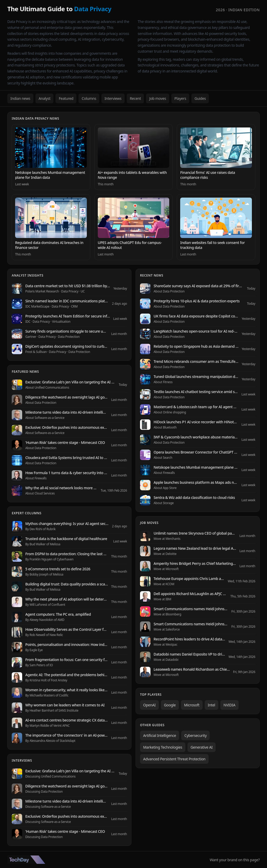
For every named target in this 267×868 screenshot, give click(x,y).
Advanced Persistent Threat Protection (174, 759)
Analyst (45, 98)
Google (170, 705)
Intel (211, 705)
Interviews (113, 98)
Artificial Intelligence (160, 735)
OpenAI (149, 705)
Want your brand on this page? (235, 860)
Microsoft (192, 705)
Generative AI (202, 747)
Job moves (157, 98)
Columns (89, 98)
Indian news (20, 98)
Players (180, 98)
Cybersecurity (195, 735)
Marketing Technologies (163, 747)
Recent (135, 98)
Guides (200, 98)
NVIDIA (229, 705)
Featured (66, 98)
